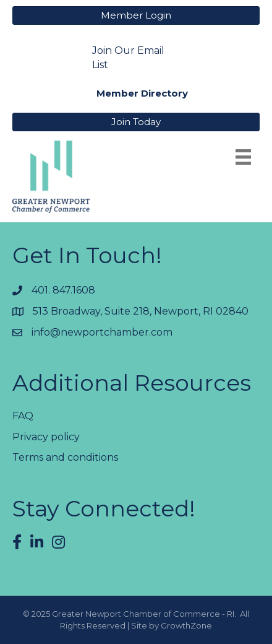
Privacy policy (46, 437)
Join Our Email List (128, 58)
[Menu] (243, 157)
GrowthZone (186, 625)
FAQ (23, 416)
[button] (136, 15)
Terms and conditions (65, 457)
